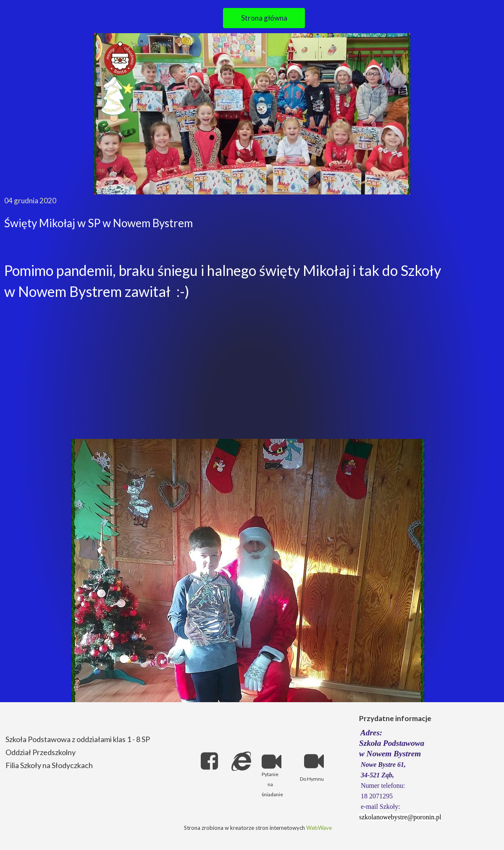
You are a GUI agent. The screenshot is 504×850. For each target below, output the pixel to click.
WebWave (319, 828)
